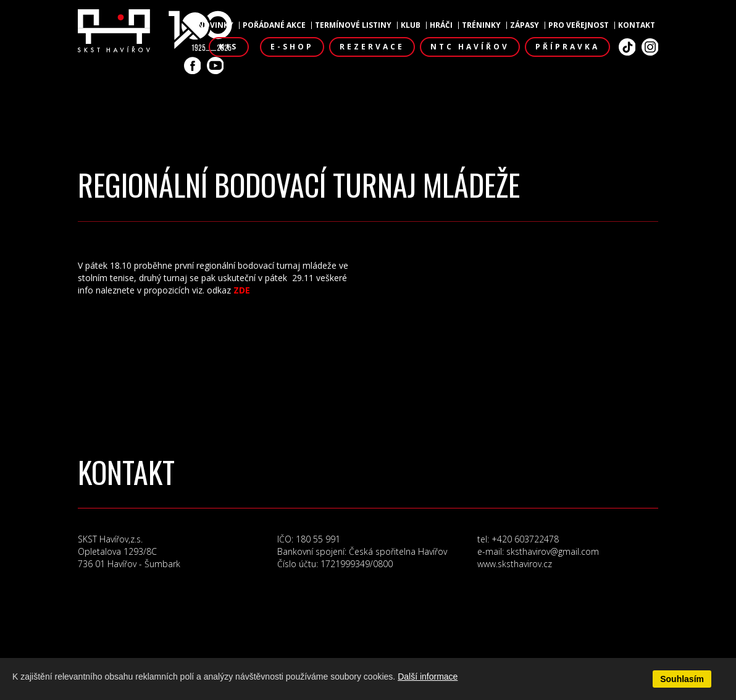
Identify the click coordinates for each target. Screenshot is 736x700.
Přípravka (567, 47)
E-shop (292, 47)
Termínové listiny (353, 25)
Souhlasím (682, 679)
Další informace (428, 677)
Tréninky (481, 25)
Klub (411, 25)
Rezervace (372, 47)
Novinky (215, 25)
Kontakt (637, 25)
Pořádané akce (274, 25)
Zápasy (525, 25)
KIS (229, 47)
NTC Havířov (470, 47)
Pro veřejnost (579, 25)
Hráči (441, 25)
